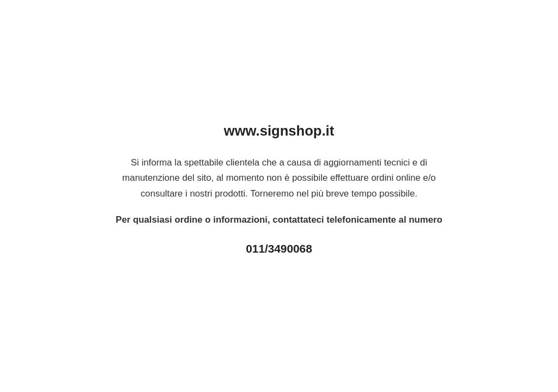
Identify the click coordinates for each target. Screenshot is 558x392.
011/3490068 (279, 249)
